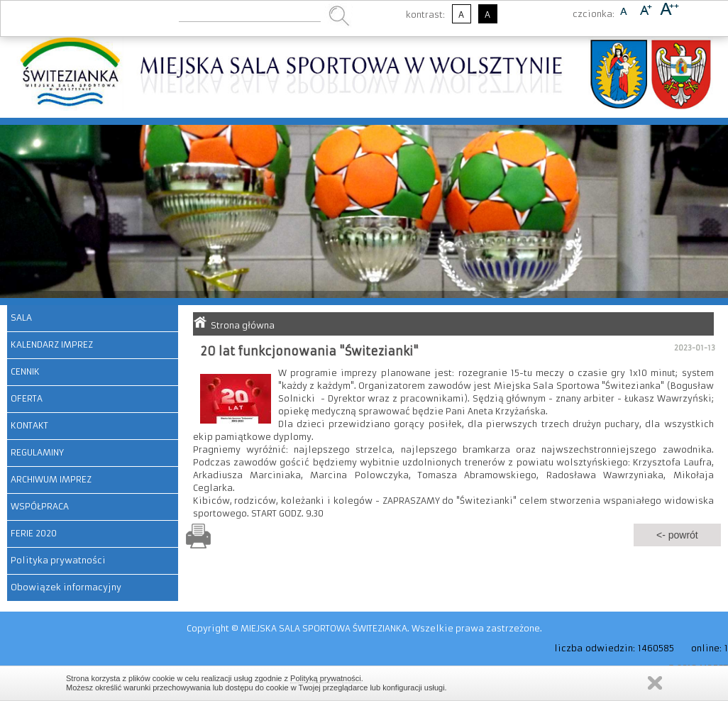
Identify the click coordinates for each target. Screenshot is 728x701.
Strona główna (243, 325)
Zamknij (655, 683)
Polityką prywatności (326, 678)
